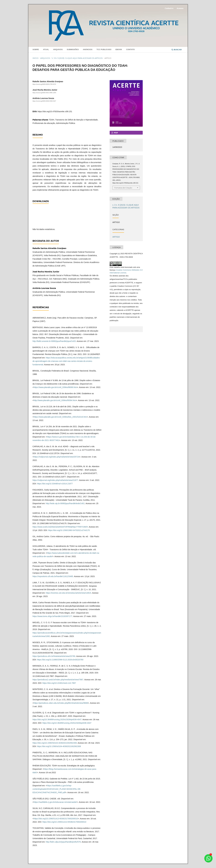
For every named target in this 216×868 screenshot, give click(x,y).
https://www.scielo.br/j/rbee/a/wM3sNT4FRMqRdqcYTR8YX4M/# (60, 527)
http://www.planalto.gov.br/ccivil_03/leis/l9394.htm (55, 400)
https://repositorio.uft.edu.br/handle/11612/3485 (53, 576)
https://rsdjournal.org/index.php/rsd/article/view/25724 (56, 457)
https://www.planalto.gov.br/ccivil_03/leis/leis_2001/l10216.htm (60, 417)
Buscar (177, 50)
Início (35, 58)
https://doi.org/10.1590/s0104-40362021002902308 (59, 746)
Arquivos (58, 49)
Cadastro (169, 8)
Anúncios (88, 49)
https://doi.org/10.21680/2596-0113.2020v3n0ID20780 (60, 660)
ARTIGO (116, 237)
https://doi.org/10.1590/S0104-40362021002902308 (55, 743)
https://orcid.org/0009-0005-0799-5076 (44, 84)
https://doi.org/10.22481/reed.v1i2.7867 (59, 683)
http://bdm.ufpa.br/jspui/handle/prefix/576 (63, 842)
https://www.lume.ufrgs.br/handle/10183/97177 (52, 616)
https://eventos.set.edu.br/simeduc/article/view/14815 (68, 593)
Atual (46, 49)
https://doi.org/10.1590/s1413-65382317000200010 (64, 822)
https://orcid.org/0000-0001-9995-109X (44, 93)
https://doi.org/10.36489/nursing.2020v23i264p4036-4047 (57, 720)
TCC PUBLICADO (104, 49)
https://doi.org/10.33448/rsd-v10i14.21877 (55, 484)
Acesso (180, 8)
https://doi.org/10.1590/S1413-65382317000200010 (56, 819)
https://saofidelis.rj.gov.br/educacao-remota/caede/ (55, 802)
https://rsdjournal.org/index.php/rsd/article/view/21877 (55, 480)
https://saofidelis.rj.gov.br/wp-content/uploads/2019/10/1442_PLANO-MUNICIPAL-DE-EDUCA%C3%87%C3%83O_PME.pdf (57, 789)
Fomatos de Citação (123, 188)
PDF (116, 133)
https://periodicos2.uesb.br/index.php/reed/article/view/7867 (58, 680)
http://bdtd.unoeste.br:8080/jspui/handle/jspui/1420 (54, 341)
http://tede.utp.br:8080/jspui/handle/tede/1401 (65, 503)
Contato (130, 49)
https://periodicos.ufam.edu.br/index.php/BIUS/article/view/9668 (61, 703)
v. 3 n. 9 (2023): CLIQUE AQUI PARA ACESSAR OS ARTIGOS (77, 58)
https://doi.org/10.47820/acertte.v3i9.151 (55, 111)
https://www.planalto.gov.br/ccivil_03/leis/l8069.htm (55, 387)
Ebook (119, 49)
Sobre (36, 49)
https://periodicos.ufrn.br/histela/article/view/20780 (54, 656)
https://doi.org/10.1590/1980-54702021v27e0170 (69, 530)
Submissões (73, 49)
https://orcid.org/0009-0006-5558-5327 (44, 101)
